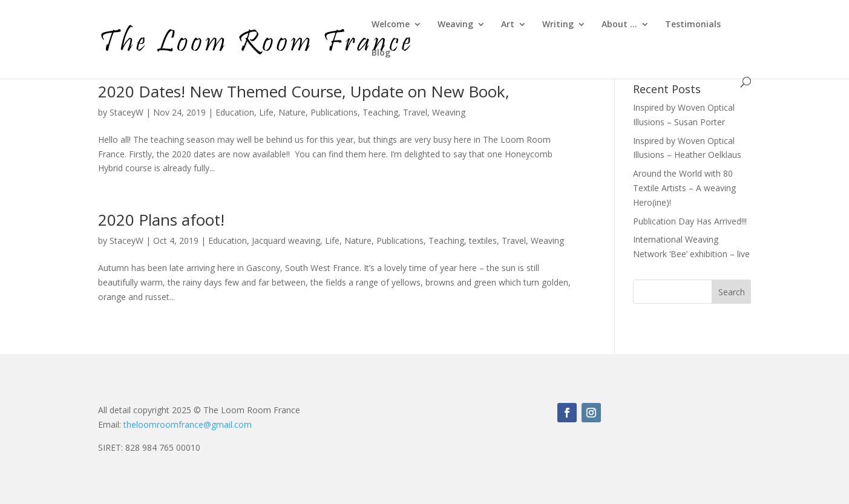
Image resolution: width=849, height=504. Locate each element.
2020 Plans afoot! (161, 220)
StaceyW (126, 112)
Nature (292, 112)
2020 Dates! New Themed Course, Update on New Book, (304, 91)
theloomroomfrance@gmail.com (188, 424)
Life (266, 112)
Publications (334, 112)
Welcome (391, 25)
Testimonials (693, 25)
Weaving (455, 25)
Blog (381, 53)
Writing (558, 25)
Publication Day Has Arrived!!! (690, 221)
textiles (483, 241)
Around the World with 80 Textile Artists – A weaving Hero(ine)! (684, 188)
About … (619, 25)
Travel (415, 112)
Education (235, 112)
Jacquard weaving (286, 241)
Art (508, 25)
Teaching (380, 112)
